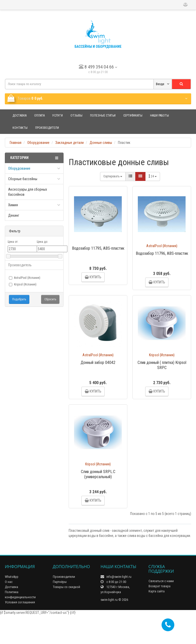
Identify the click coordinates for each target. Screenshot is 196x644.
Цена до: (42, 242)
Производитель (20, 265)
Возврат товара (160, 615)
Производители (47, 128)
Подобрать (19, 299)
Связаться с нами (161, 610)
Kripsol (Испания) (23, 284)
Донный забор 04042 (98, 372)
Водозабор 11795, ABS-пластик (98, 248)
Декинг (14, 215)
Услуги (58, 116)
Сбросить (50, 299)
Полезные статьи (103, 116)
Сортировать (113, 176)
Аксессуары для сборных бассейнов (28, 192)
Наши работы (160, 116)
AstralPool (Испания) (25, 278)
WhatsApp (12, 606)
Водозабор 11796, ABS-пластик (162, 253)
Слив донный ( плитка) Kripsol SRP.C (162, 375)
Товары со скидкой (66, 616)
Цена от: (13, 242)
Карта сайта (157, 620)
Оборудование (19, 168)
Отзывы (76, 116)
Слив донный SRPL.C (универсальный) (98, 494)
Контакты (20, 128)
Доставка (20, 116)
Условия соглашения (20, 631)
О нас (9, 611)
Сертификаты (133, 116)
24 (153, 176)
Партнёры (60, 611)
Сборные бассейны (23, 179)
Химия (13, 205)
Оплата (39, 116)
